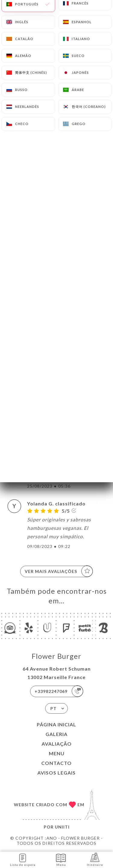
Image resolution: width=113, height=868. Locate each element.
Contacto (56, 763)
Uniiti (62, 827)
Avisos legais (56, 773)
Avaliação (57, 744)
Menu (57, 753)
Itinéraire (95, 859)
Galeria (56, 734)
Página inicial (56, 724)
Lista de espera (23, 859)
